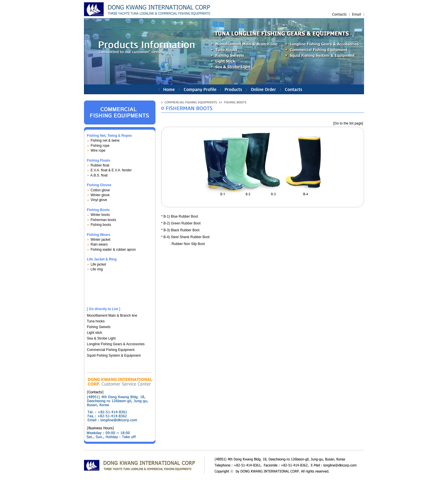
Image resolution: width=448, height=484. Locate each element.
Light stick (94, 333)
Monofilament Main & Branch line (112, 316)
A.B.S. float (99, 175)
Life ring (97, 269)
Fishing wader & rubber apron (113, 250)
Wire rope (98, 150)
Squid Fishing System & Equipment (114, 356)
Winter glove (100, 195)
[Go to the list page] (348, 123)
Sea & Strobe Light (101, 338)
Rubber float (100, 165)
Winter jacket (100, 240)
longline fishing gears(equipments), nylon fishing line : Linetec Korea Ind (148, 9)
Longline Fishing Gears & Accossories (116, 344)
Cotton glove (100, 190)
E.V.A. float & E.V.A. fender (111, 170)
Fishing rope (100, 146)
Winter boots (100, 215)
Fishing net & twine (105, 140)
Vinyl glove (99, 200)
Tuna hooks (96, 321)
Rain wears (99, 244)
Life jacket (98, 264)
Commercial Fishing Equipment (111, 350)
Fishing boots (101, 225)
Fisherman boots (103, 220)
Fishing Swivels (99, 327)
